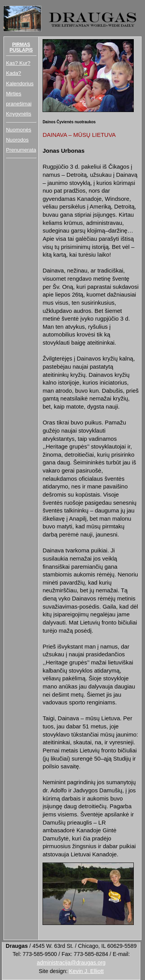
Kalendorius (20, 84)
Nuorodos (17, 140)
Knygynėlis (18, 114)
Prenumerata (21, 150)
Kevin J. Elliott (87, 971)
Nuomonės (18, 130)
